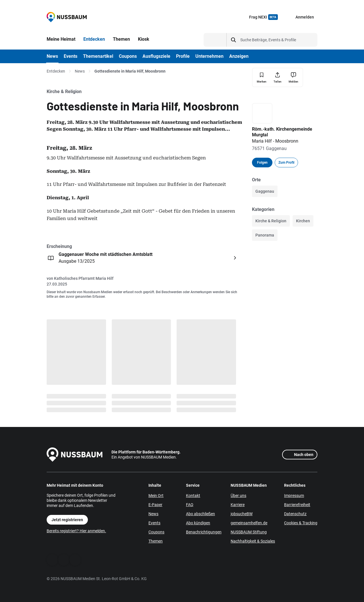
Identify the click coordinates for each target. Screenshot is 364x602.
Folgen (262, 163)
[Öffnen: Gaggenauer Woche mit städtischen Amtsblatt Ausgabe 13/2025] (143, 258)
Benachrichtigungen (204, 532)
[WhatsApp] (64, 560)
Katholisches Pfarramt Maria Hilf (84, 278)
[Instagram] (75, 560)
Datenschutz (295, 514)
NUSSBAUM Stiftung (249, 532)
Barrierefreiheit (297, 505)
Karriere (238, 505)
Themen (156, 541)
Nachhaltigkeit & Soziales (253, 541)
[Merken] (262, 78)
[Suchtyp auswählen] (215, 40)
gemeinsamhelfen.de (249, 523)
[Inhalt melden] (293, 77)
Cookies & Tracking (301, 523)
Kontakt (193, 496)
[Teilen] (278, 77)
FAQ (190, 505)
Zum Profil (286, 163)
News (80, 71)
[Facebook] (52, 560)
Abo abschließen (200, 514)
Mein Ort (156, 496)
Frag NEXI (263, 17)
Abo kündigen (198, 523)
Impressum (294, 496)
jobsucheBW (242, 514)
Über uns (238, 496)
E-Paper (155, 505)
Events (154, 523)
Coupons (156, 532)
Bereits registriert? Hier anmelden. (76, 531)
